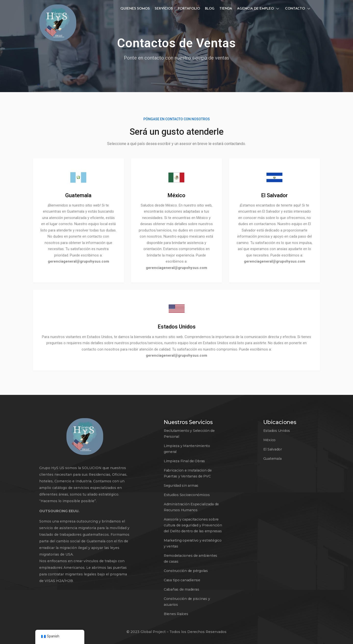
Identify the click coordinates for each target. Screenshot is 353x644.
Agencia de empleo (259, 9)
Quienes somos (135, 9)
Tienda (226, 9)
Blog (210, 9)
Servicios (164, 9)
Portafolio (189, 9)
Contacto (298, 9)
